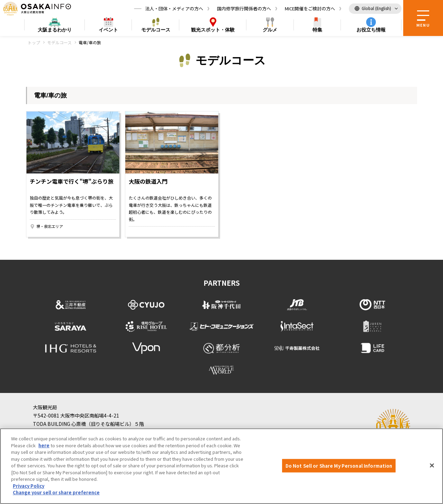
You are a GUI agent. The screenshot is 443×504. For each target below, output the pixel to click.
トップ (34, 42)
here (44, 445)
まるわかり (55, 30)
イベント (108, 30)
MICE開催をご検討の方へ (310, 8)
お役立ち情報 (371, 30)
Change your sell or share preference (56, 492)
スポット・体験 (213, 30)
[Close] (432, 465)
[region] (221, 466)
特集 (317, 30)
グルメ (270, 30)
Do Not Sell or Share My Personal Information (339, 465)
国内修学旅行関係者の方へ (244, 8)
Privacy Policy (29, 486)
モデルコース (156, 30)
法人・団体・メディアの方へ (174, 8)
